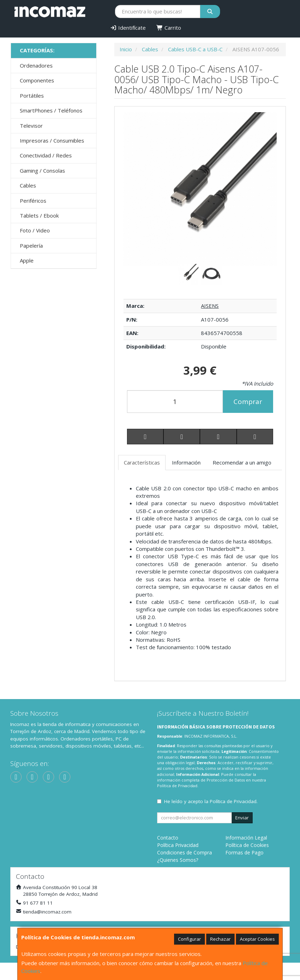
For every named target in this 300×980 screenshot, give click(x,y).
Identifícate (128, 28)
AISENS (210, 306)
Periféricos (33, 201)
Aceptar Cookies (257, 939)
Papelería (31, 246)
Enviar (242, 818)
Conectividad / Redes (46, 155)
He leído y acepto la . (211, 801)
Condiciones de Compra (184, 852)
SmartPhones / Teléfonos (51, 110)
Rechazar (220, 939)
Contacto (168, 838)
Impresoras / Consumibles (52, 140)
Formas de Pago (244, 852)
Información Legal (246, 838)
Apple (27, 260)
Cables (28, 185)
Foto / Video (35, 230)
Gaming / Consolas (42, 171)
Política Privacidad (178, 845)
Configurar (189, 939)
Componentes (37, 80)
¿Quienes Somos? (178, 860)
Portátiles (32, 96)
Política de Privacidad (177, 786)
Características (142, 462)
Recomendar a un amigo (242, 462)
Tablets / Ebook (39, 215)
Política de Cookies (247, 845)
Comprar (248, 402)
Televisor (31, 126)
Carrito (169, 28)
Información (186, 462)
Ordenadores (36, 65)
